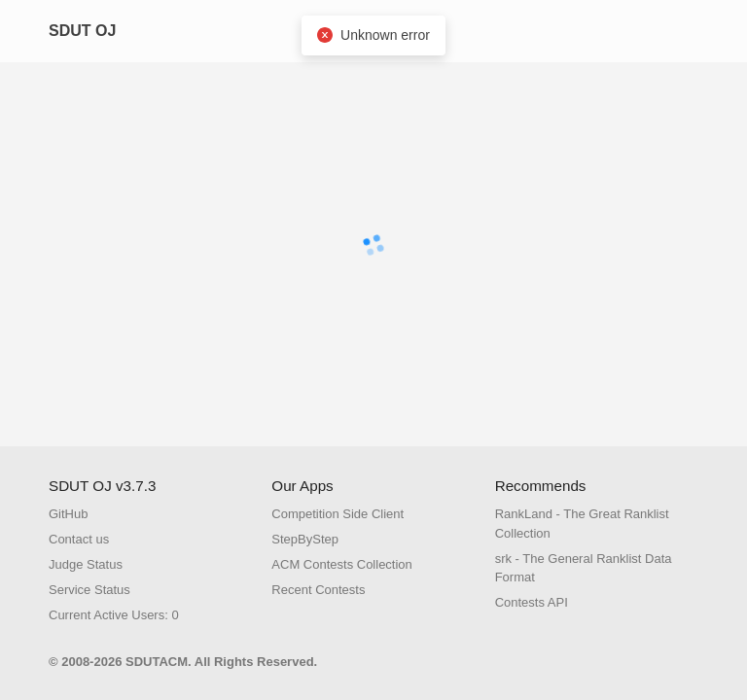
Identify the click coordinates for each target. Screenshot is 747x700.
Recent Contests (318, 590)
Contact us (79, 539)
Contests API (532, 602)
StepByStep (305, 539)
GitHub (68, 514)
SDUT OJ (82, 31)
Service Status (89, 590)
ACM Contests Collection (342, 564)
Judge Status (86, 564)
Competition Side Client (338, 514)
